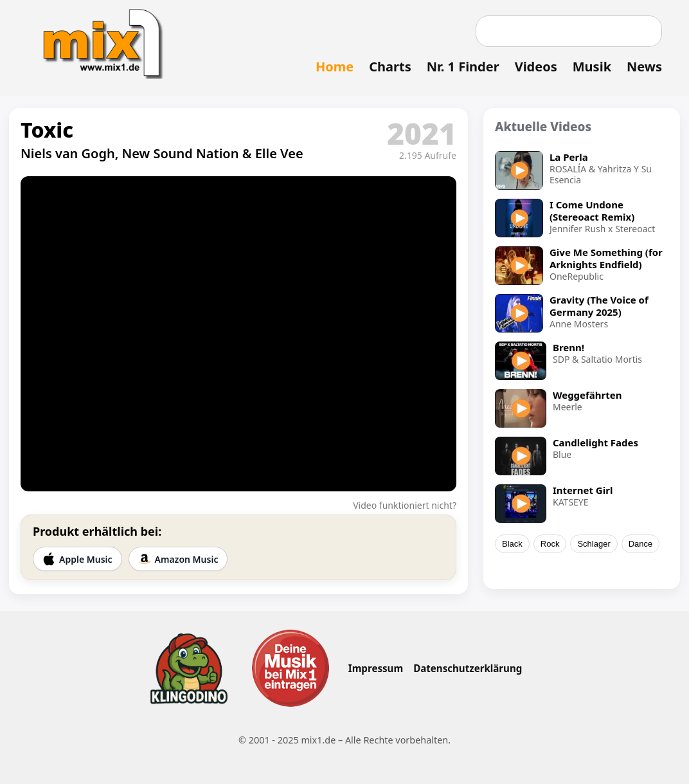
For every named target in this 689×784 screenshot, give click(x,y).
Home (335, 67)
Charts (390, 67)
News (644, 67)
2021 (422, 133)
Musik (592, 67)
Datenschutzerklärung (468, 668)
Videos (536, 67)
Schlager (594, 544)
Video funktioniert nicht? (405, 505)
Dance (641, 544)
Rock (550, 544)
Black (512, 544)
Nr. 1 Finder (463, 67)
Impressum (376, 668)
